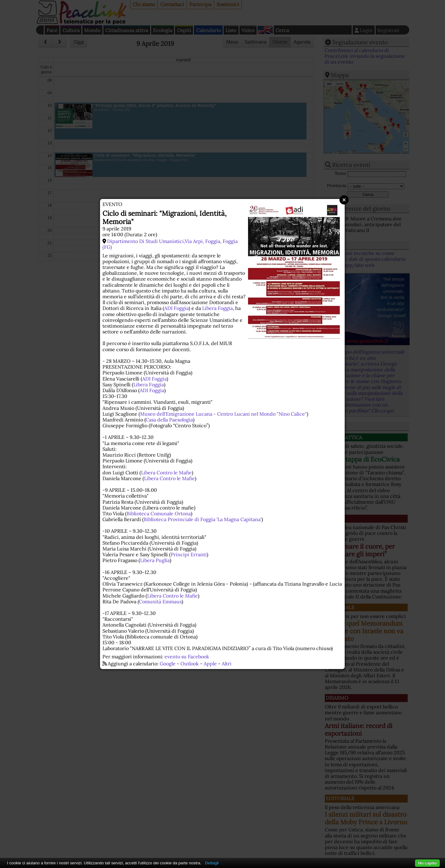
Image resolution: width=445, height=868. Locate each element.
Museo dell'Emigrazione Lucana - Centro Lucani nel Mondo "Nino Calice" (223, 414)
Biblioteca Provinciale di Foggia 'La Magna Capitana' (203, 519)
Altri (227, 664)
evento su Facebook (187, 657)
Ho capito (427, 863)
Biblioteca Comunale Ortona (159, 513)
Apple (210, 664)
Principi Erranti (189, 554)
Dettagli (212, 863)
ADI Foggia (176, 308)
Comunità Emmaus (160, 601)
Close (344, 200)
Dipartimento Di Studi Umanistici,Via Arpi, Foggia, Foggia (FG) (170, 244)
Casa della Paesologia (169, 420)
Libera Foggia (217, 308)
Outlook (190, 664)
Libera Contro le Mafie (166, 473)
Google (168, 664)
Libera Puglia (155, 560)
